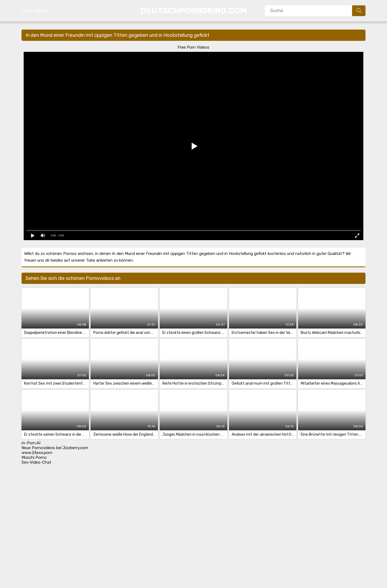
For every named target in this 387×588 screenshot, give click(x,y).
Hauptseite (35, 11)
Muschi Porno (34, 457)
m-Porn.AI (31, 443)
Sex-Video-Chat (36, 462)
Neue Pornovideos (38, 448)
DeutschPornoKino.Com (194, 11)
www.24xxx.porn (37, 453)
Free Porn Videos (193, 47)
